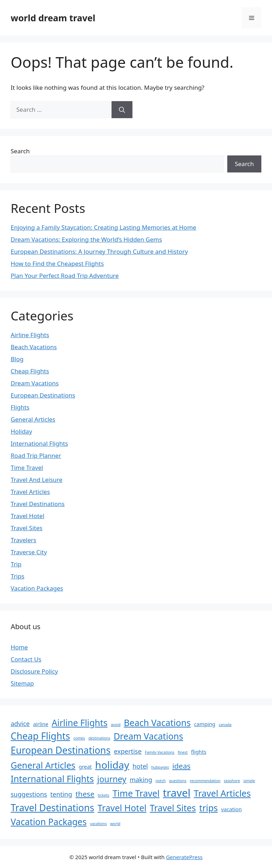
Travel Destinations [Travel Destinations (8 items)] (52, 808)
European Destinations (43, 395)
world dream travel (53, 18)
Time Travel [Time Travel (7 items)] (136, 793)
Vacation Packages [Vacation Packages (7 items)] (49, 822)
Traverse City (29, 552)
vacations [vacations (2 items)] (99, 824)
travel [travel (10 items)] (177, 793)
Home (19, 647)
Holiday (21, 431)
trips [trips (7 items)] (208, 808)
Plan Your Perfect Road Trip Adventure (65, 276)
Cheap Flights (30, 371)
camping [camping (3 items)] (205, 724)
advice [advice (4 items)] (20, 724)
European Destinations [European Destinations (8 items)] (61, 750)
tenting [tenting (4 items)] (61, 794)
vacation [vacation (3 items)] (232, 809)
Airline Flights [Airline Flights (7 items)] (80, 723)
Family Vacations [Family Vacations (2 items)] (160, 752)
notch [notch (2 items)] (161, 781)
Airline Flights (30, 335)
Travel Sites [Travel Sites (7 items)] (173, 808)
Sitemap (22, 683)
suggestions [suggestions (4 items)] (29, 794)
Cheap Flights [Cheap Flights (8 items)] (40, 736)
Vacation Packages (37, 588)
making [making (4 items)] (141, 780)
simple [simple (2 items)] (249, 781)
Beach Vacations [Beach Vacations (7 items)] (157, 723)
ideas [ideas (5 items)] (181, 766)
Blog (17, 359)
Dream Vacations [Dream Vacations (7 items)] (148, 736)
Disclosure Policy (34, 671)
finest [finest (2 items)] (183, 752)
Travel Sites (26, 528)
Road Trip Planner (36, 455)
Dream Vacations (35, 383)
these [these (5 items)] (85, 794)
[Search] (122, 110)
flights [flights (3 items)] (199, 752)
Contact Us (26, 659)
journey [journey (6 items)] (112, 779)
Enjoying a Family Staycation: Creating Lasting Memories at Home (104, 227)
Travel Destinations (38, 504)
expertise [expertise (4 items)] (128, 751)
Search (20, 151)
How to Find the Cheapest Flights (57, 263)
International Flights (39, 443)
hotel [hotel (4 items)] (140, 766)
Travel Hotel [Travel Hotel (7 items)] (122, 808)
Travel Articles (30, 492)
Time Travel (27, 468)
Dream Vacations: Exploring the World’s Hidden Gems (86, 239)
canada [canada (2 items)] (225, 725)
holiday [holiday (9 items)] (112, 765)
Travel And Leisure (37, 480)
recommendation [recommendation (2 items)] (205, 781)
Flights (20, 407)
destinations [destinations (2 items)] (99, 738)
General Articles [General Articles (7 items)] (43, 765)
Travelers (23, 540)
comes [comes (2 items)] (79, 738)
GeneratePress (184, 857)
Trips (18, 576)
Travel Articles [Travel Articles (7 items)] (222, 793)
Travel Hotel (28, 516)
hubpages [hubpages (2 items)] (160, 767)
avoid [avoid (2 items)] (116, 725)
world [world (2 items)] (115, 824)
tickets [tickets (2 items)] (103, 795)
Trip (16, 564)
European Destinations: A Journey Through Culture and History (99, 251)
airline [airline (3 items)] (41, 724)
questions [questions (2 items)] (178, 781)
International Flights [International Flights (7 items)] (52, 779)
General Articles (33, 419)
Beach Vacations (34, 347)
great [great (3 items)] (85, 767)
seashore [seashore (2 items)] (232, 781)
